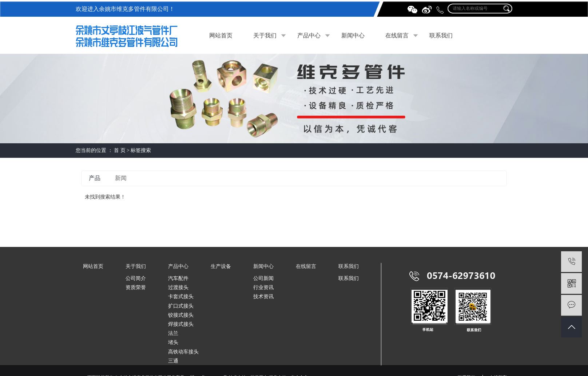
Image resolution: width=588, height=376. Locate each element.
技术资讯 (263, 297)
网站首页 (221, 35)
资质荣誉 (136, 287)
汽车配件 (178, 278)
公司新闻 (263, 278)
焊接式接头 (181, 324)
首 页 (120, 150)
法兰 (173, 333)
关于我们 (265, 35)
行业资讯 (263, 287)
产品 (95, 178)
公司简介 (136, 278)
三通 (173, 361)
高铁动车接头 (183, 352)
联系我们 (441, 35)
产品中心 (309, 35)
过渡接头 (178, 287)
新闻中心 (353, 35)
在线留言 (397, 35)
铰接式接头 (181, 315)
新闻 (121, 178)
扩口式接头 (181, 306)
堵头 (173, 342)
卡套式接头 (181, 297)
